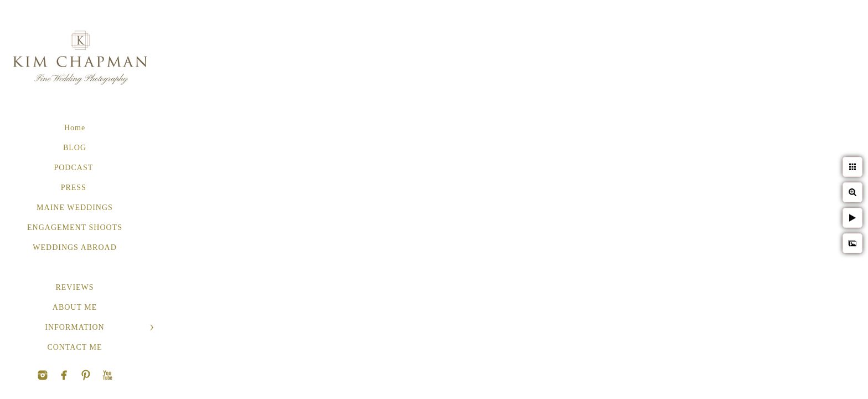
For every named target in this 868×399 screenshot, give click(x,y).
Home (75, 128)
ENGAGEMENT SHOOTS (75, 227)
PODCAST (74, 168)
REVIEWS (74, 287)
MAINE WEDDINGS (75, 208)
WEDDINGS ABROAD (75, 247)
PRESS (75, 188)
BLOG (75, 148)
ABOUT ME (75, 307)
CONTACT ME (74, 347)
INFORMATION (74, 327)
